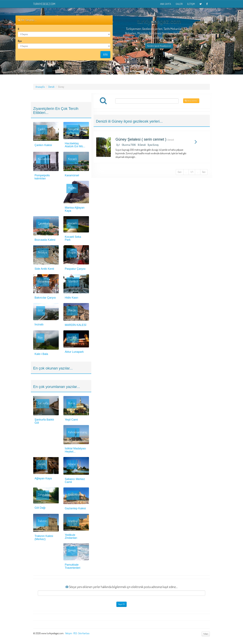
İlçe (20, 41)
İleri (204, 172)
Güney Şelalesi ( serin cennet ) (141, 139)
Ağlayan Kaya (43, 478)
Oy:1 (118, 145)
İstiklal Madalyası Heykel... (75, 450)
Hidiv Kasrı (72, 298)
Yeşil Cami (71, 420)
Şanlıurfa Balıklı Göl (44, 421)
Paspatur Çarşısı (75, 269)
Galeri (179, 4)
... (186, 172)
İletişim (191, 4)
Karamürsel (72, 175)
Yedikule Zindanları (71, 536)
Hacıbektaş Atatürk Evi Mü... (75, 145)
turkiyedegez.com (44, 4)
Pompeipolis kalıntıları (42, 177)
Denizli (51, 87)
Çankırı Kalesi (43, 145)
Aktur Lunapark (74, 352)
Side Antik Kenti (44, 269)
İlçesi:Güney (153, 145)
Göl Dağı (40, 508)
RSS (75, 633)
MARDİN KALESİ (76, 325)
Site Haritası (84, 633)
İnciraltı (39, 324)
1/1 (192, 172)
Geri (180, 172)
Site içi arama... (191, 101)
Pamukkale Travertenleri (73, 566)
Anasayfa (40, 87)
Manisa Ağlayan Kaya (75, 209)
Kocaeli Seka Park (73, 238)
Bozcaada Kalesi (45, 240)
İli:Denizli (142, 145)
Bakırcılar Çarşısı (45, 298)
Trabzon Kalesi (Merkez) (44, 538)
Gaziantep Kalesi (75, 508)
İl (18, 29)
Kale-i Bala (41, 354)
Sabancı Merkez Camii (75, 481)
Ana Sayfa (166, 4)
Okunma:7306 (129, 145)
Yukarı (206, 634)
